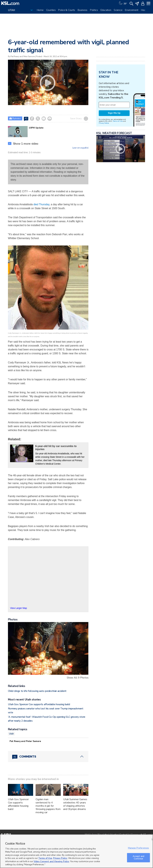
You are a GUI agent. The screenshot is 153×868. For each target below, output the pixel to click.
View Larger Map (18, 608)
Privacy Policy (60, 858)
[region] (76, 851)
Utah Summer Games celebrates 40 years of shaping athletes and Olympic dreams (75, 804)
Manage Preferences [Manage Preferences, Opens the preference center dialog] (138, 848)
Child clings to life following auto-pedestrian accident (37, 691)
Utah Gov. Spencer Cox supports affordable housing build (39, 704)
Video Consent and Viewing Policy (51, 861)
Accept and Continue (138, 858)
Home (40, 10)
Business (83, 10)
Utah (11, 734)
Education (106, 10)
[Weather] (123, 3)
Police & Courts (67, 10)
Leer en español (80, 148)
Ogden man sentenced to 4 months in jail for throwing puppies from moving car (48, 806)
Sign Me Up (114, 113)
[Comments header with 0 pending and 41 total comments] (48, 757)
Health (145, 10)
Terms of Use (118, 121)
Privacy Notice (104, 123)
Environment (132, 10)
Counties (51, 10)
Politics (94, 10)
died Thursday (41, 204)
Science (118, 10)
